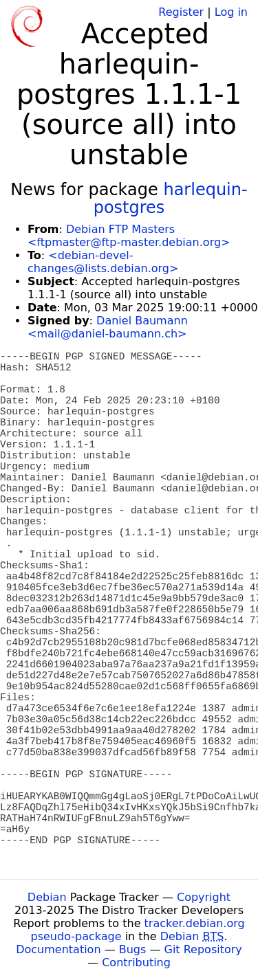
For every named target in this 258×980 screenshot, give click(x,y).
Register (181, 12)
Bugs (133, 949)
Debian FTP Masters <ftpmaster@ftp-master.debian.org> (129, 236)
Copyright (204, 897)
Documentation (58, 949)
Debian (47, 897)
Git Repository (203, 949)
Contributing (136, 962)
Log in (231, 12)
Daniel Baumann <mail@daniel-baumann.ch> (108, 327)
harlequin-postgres (171, 199)
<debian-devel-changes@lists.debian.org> (103, 262)
